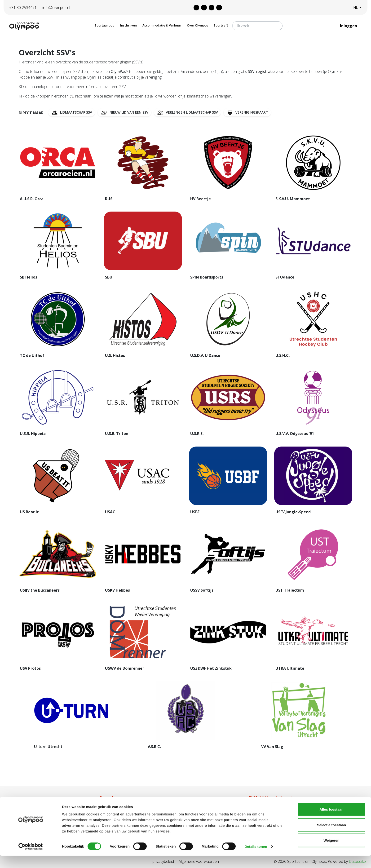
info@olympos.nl (56, 8)
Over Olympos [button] (197, 25)
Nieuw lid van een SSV (124, 113)
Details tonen (256, 859)
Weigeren (331, 852)
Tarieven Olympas (189, 807)
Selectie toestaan (332, 837)
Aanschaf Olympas (115, 807)
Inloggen (349, 26)
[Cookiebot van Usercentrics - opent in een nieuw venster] (31, 859)
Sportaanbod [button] (105, 25)
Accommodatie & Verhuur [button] (162, 25)
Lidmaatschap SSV (72, 113)
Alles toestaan (331, 821)
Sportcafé (221, 25)
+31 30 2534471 (23, 8)
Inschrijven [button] (128, 25)
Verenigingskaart (247, 113)
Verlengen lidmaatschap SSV (187, 113)
